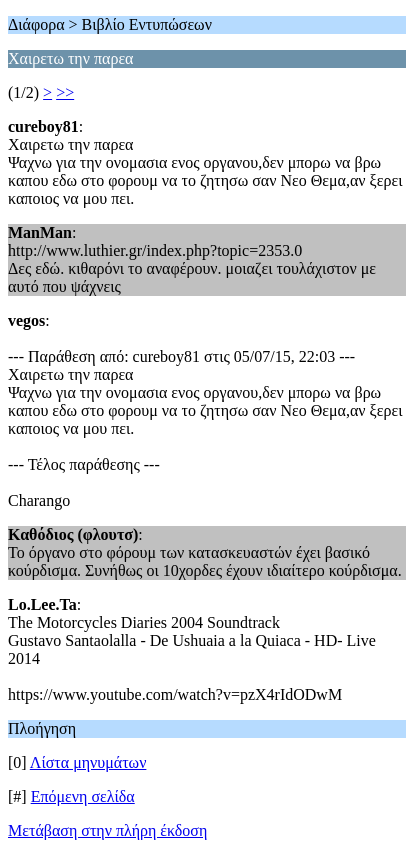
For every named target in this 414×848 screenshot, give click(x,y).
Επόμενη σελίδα (83, 796)
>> (65, 92)
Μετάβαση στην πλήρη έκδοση (107, 830)
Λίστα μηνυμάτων (88, 762)
